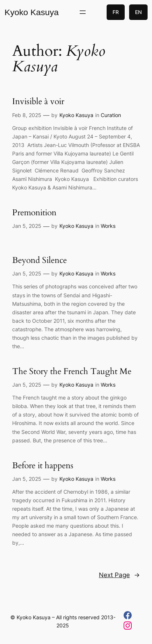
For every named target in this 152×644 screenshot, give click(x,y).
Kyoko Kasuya (32, 12)
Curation (111, 115)
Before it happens (43, 466)
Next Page (119, 575)
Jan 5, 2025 (27, 226)
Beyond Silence (39, 260)
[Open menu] (83, 12)
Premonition (34, 213)
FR (116, 12)
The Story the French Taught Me (72, 371)
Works (108, 226)
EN (138, 12)
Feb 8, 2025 (27, 115)
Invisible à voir (38, 102)
